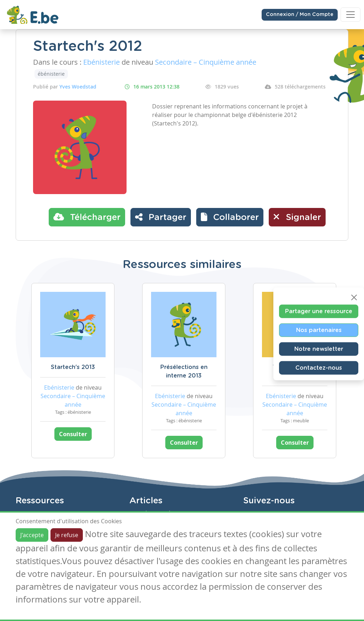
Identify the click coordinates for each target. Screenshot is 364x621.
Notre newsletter (319, 349)
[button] (230, 217)
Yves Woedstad (78, 87)
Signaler (297, 217)
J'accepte (32, 535)
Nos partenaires (319, 330)
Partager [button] (161, 217)
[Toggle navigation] (350, 15)
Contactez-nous (319, 368)
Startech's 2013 (73, 367)
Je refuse (67, 535)
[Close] (354, 297)
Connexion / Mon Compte (300, 15)
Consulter (73, 434)
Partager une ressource (319, 311)
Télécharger (87, 217)
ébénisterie (51, 74)
